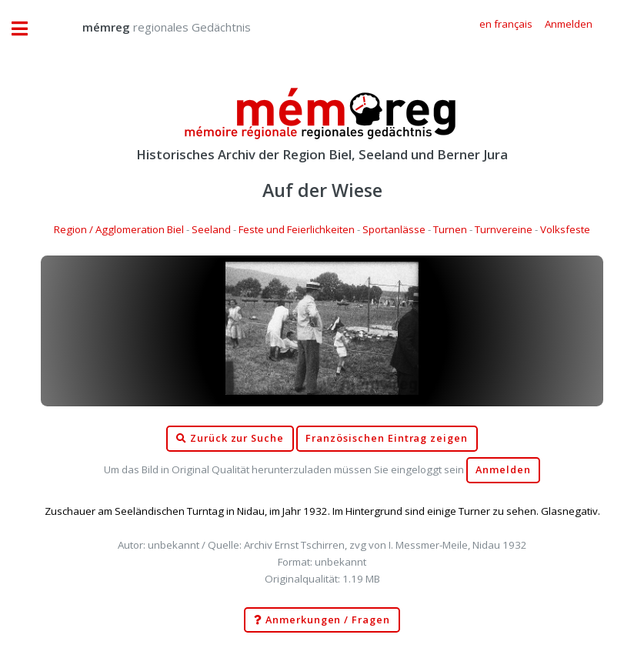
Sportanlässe (394, 229)
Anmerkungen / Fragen (322, 620)
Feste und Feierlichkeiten (297, 229)
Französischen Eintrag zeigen (387, 438)
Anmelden (503, 470)
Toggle (28, 29)
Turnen (450, 229)
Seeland (211, 229)
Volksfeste (565, 229)
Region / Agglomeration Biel (119, 229)
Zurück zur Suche (230, 439)
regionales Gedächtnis (151, 27)
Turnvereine (504, 229)
